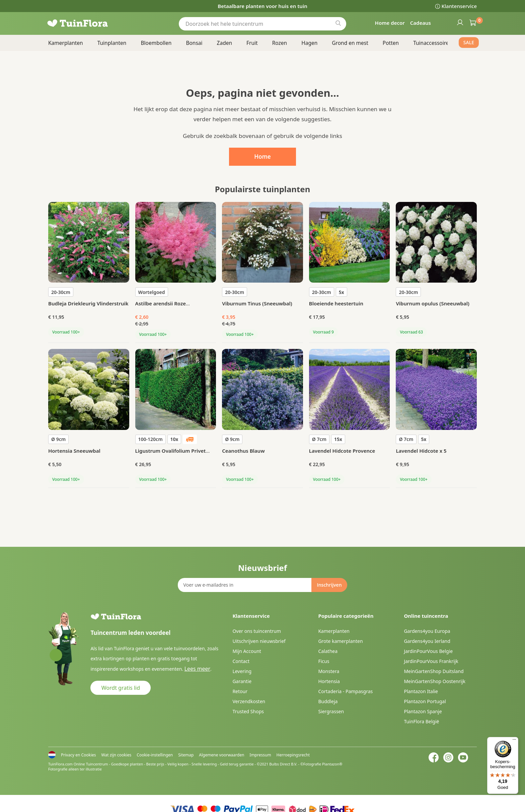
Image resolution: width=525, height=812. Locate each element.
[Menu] (514, 741)
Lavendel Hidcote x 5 (421, 451)
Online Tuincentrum (91, 764)
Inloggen (460, 22)
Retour (240, 691)
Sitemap (186, 755)
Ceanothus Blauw (243, 451)
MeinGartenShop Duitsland (434, 671)
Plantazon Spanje (423, 711)
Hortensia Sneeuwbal (74, 451)
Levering (242, 671)
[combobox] (262, 23)
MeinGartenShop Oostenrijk (435, 681)
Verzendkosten (249, 701)
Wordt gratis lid (121, 687)
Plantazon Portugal (425, 701)
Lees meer (196, 669)
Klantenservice (459, 6)
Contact (241, 661)
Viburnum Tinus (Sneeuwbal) (257, 303)
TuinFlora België (421, 721)
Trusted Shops (248, 711)
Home (262, 157)
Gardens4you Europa (427, 631)
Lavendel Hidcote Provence (342, 451)
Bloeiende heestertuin (336, 303)
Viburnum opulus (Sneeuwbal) (432, 303)
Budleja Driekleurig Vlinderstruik (88, 303)
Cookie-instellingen (155, 755)
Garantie (242, 681)
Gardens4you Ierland (427, 641)
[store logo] (88, 23)
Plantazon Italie (421, 691)
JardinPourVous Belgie (428, 651)
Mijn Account (247, 651)
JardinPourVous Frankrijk (431, 661)
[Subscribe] (329, 585)
